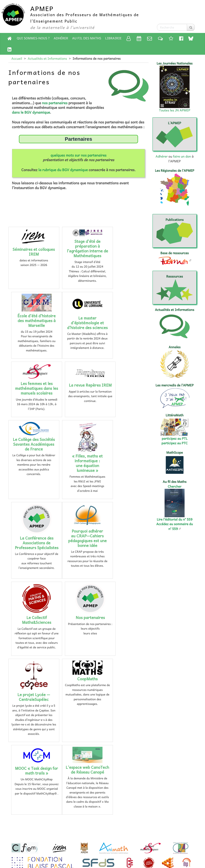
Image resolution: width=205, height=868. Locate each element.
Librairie (114, 38)
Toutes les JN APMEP (175, 110)
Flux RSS (170, 841)
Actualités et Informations (47, 59)
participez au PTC (175, 443)
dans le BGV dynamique (31, 112)
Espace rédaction (102, 853)
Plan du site (37, 841)
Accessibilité (139, 841)
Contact (108, 841)
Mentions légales (74, 841)
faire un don (182, 156)
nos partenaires (55, 103)
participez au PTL (175, 438)
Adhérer (61, 38)
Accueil (17, 59)
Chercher (175, 486)
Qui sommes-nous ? (33, 38)
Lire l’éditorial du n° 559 (175, 519)
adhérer (88, 829)
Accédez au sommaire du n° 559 (175, 526)
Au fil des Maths (87, 38)
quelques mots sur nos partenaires (78, 155)
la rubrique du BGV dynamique (63, 170)
